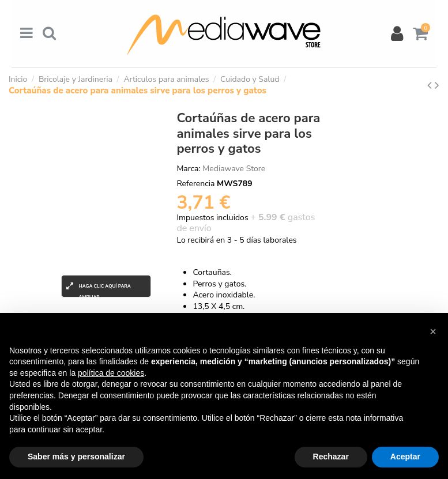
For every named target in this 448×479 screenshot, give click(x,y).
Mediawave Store (234, 169)
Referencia (195, 184)
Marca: (188, 169)
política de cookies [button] (111, 373)
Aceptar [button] (405, 457)
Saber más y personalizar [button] (76, 457)
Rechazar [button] (331, 457)
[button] (433, 331)
